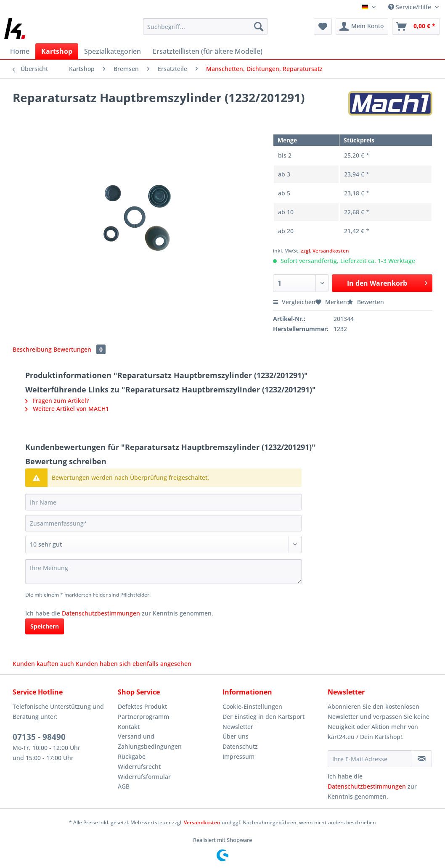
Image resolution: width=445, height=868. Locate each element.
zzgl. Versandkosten (325, 251)
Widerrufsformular (144, 777)
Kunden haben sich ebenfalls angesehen (134, 664)
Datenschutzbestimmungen (101, 613)
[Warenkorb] (416, 26)
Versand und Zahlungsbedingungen (150, 741)
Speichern (45, 626)
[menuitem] (205, 30)
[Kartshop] (57, 51)
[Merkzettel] (323, 26)
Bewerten (366, 302)
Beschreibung (32, 349)
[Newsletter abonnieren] (421, 759)
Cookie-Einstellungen (252, 706)
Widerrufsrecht (139, 767)
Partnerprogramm (143, 717)
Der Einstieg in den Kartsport (264, 717)
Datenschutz (240, 746)
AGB (124, 786)
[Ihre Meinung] (163, 572)
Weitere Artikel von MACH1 (67, 409)
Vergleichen (294, 302)
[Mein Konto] (362, 26)
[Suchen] (259, 26)
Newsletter (238, 727)
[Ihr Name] (163, 502)
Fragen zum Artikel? (57, 401)
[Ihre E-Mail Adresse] (370, 759)
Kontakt (129, 727)
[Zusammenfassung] (163, 523)
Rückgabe (132, 756)
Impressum (238, 756)
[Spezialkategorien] (113, 51)
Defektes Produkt (142, 706)
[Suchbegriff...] (205, 26)
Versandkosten (202, 822)
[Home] (20, 51)
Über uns (236, 736)
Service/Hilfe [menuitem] (411, 7)
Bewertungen (79, 349)
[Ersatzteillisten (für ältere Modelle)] (208, 51)
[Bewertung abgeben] (163, 544)
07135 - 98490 (39, 737)
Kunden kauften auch (43, 664)
